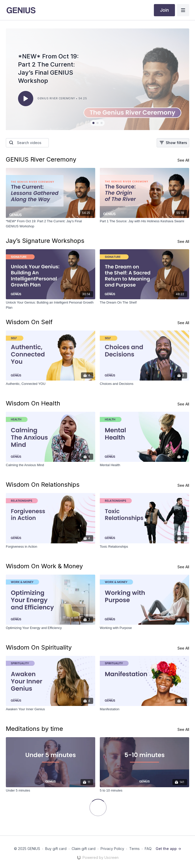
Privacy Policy (112, 849)
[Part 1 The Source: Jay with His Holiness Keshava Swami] (144, 221)
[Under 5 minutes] (51, 791)
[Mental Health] (144, 465)
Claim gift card (84, 849)
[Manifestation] (144, 709)
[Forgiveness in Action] (51, 547)
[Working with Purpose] (144, 628)
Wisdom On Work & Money (44, 566)
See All (183, 160)
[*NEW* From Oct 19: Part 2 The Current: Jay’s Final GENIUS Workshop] (51, 224)
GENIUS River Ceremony (41, 159)
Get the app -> (168, 849)
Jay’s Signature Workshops (45, 241)
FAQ (148, 849)
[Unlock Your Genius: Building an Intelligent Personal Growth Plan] (51, 305)
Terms (134, 849)
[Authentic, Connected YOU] (51, 384)
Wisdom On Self (29, 322)
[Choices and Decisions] (144, 384)
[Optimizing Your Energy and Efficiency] (51, 628)
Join (164, 10)
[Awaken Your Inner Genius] (51, 709)
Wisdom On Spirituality (39, 647)
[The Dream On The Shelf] (144, 303)
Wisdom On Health (33, 403)
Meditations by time (34, 729)
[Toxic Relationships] (144, 547)
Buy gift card (56, 849)
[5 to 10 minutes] (144, 791)
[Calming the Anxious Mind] (51, 465)
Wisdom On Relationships (43, 485)
